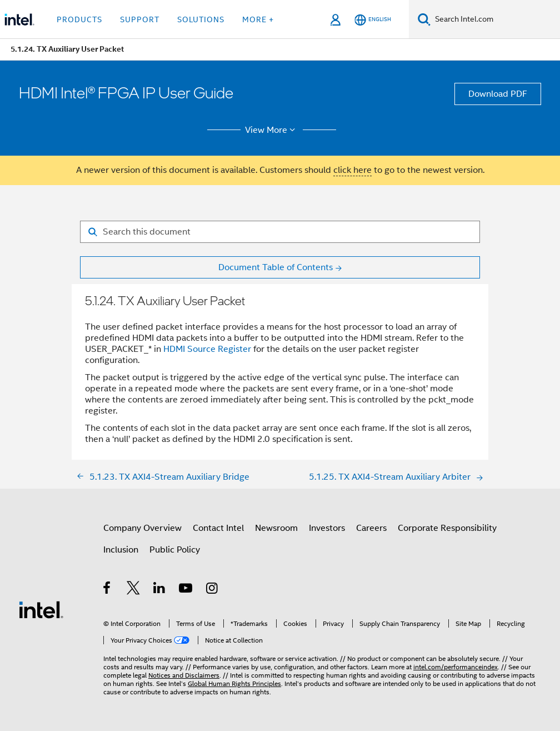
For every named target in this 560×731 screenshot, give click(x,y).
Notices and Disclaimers (184, 675)
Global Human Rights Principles (234, 683)
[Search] (424, 19)
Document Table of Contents (276, 267)
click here (352, 170)
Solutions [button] (201, 19)
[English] (373, 20)
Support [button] (140, 19)
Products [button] (79, 19)
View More (272, 130)
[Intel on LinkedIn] (160, 590)
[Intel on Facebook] (107, 590)
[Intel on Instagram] (212, 590)
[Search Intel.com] (495, 19)
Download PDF (498, 94)
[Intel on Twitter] (134, 590)
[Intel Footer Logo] (41, 609)
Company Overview (142, 528)
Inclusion (121, 550)
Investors (327, 528)
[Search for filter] (280, 232)
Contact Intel (218, 528)
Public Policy (175, 550)
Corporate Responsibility (447, 528)
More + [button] (258, 19)
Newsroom (276, 528)
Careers (371, 528)
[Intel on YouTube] (186, 590)
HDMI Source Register (207, 349)
